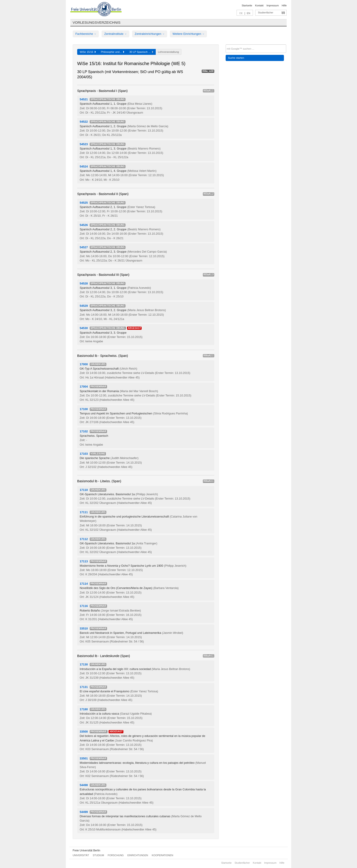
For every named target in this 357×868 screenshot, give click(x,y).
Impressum (273, 5)
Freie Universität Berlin (86, 850)
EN (249, 13)
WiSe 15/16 (88, 52)
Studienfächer (266, 13)
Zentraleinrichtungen (150, 34)
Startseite (247, 5)
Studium (98, 855)
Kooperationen (163, 855)
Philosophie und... (113, 52)
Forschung (116, 855)
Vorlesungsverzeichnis (97, 22)
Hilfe (284, 5)
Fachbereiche (86, 34)
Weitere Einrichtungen (188, 34)
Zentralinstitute (115, 34)
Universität (81, 855)
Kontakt (259, 5)
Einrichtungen (138, 855)
